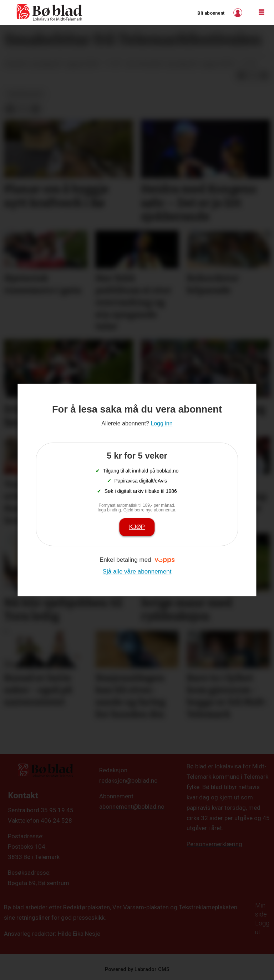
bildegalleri (25, 94)
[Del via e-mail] (264, 75)
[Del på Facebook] (241, 75)
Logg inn (239, 13)
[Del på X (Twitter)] (253, 75)
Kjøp (137, 527)
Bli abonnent (211, 13)
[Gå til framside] (50, 12)
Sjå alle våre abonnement (137, 572)
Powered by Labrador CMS (137, 969)
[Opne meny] (262, 12)
